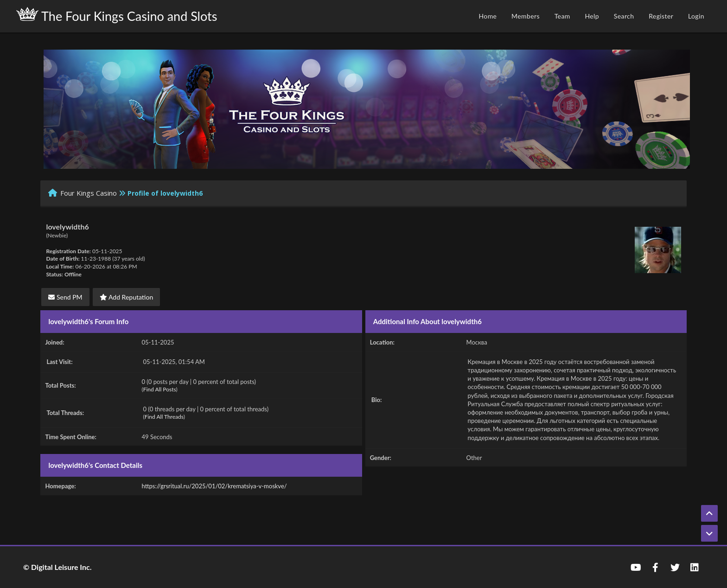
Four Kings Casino (89, 193)
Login (696, 16)
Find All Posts (160, 389)
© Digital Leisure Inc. (57, 567)
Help (592, 16)
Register (661, 16)
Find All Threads (164, 417)
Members (526, 16)
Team (562, 16)
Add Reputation (126, 297)
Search (624, 16)
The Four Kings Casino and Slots (117, 15)
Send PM (65, 297)
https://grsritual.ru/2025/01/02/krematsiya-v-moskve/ (214, 486)
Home (488, 16)
